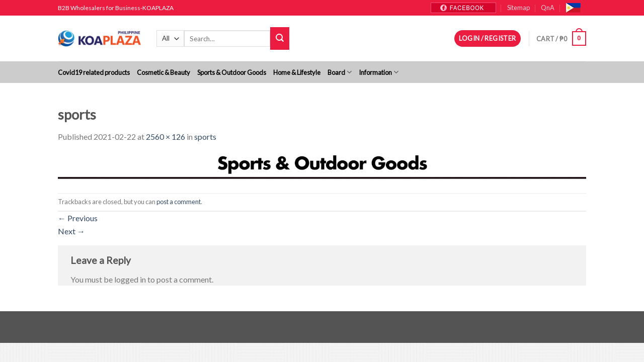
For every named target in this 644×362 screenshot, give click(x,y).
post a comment (179, 202)
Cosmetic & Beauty (164, 72)
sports (205, 137)
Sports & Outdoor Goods (232, 72)
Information (379, 72)
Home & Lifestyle (297, 72)
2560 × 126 (166, 137)
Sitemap (518, 8)
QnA (548, 8)
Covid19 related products (94, 72)
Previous (78, 218)
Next (71, 231)
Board (340, 72)
